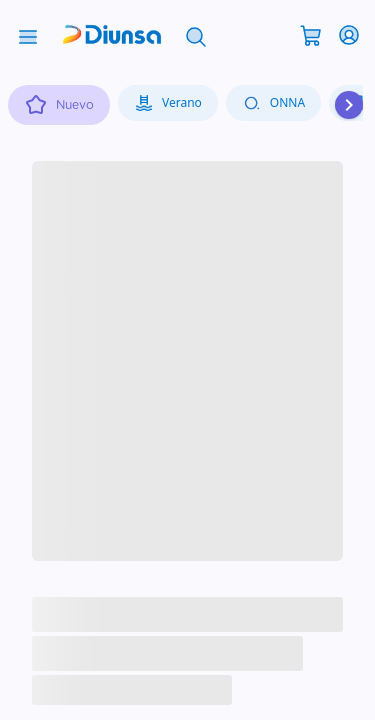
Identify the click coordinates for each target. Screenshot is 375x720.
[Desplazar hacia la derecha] (349, 105)
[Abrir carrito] (311, 34)
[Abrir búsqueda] (196, 35)
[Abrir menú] (28, 35)
